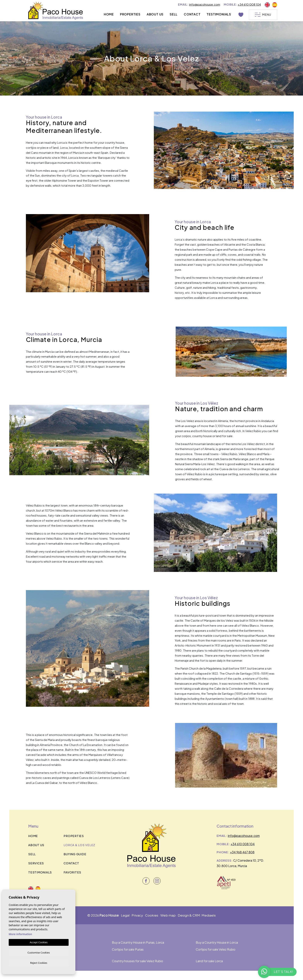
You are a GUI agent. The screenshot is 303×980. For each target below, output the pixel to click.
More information (20, 933)
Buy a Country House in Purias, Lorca (138, 942)
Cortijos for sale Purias (128, 949)
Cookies (152, 915)
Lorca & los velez (79, 845)
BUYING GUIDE (75, 854)
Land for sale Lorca (209, 961)
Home (108, 14)
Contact (192, 14)
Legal (125, 915)
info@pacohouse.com (205, 4)
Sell (173, 14)
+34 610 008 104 (249, 4)
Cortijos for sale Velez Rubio (216, 949)
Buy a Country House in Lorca (217, 942)
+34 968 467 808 (242, 852)
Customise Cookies (39, 952)
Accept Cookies (39, 942)
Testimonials (218, 14)
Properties (130, 14)
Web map (168, 915)
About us (154, 14)
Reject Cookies (39, 963)
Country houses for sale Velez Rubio (137, 961)
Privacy (137, 915)
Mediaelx (209, 915)
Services (36, 863)
